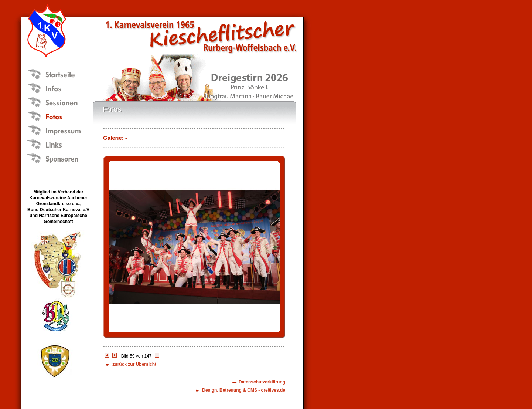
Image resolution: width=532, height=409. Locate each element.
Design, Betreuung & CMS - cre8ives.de (244, 390)
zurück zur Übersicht (134, 364)
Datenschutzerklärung (262, 382)
